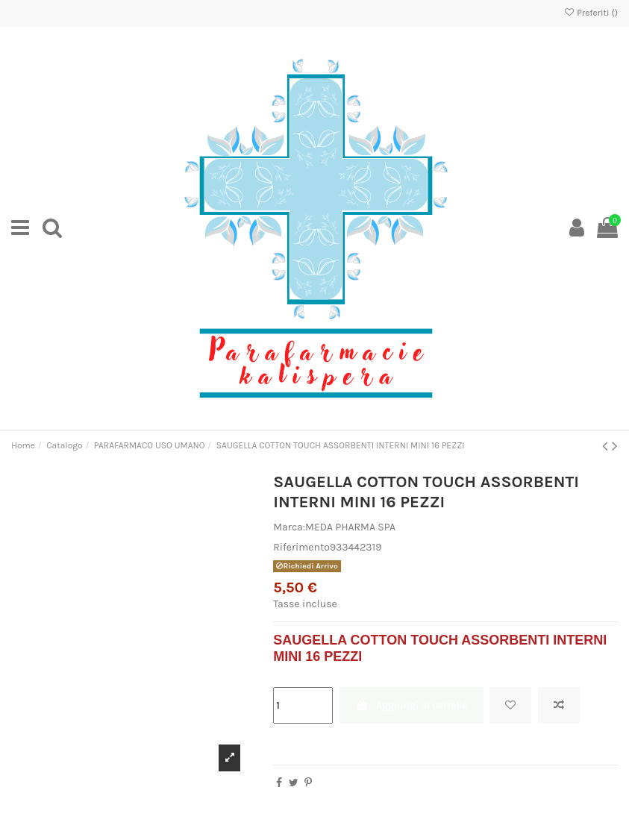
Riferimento (301, 547)
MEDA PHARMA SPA (350, 527)
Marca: (289, 527)
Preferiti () (591, 13)
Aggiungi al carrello (411, 705)
